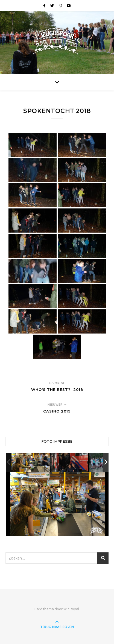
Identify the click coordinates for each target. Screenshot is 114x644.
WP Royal (71, 609)
